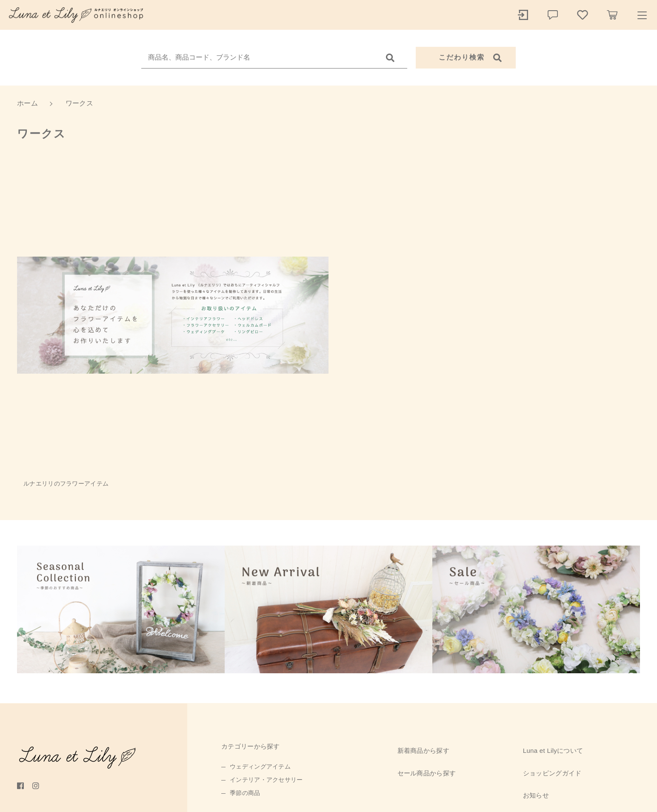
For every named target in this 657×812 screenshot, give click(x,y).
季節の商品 (245, 793)
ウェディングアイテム (260, 766)
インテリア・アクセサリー (266, 780)
